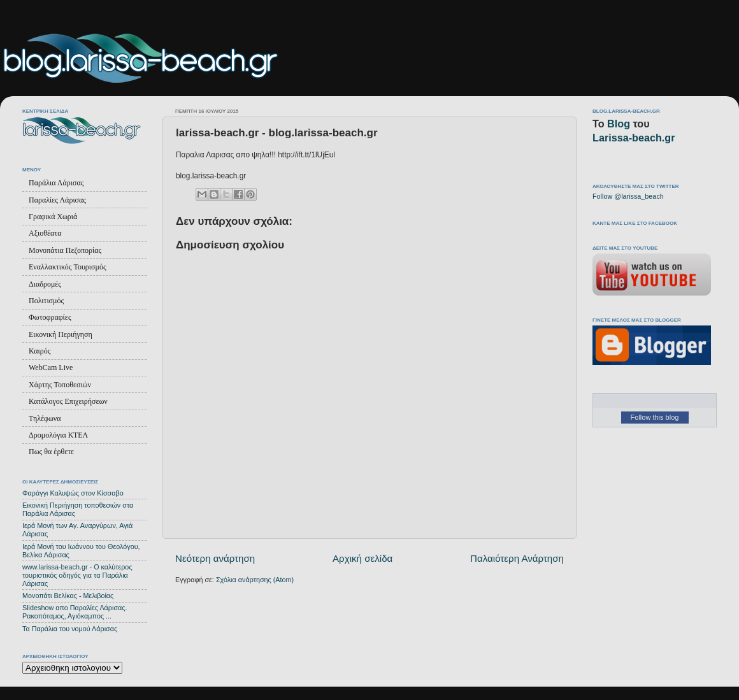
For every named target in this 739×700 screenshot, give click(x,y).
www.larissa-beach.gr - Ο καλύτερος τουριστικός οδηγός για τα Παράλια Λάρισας (77, 575)
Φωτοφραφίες (50, 317)
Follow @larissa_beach (628, 196)
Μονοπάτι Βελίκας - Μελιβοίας (68, 596)
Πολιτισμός (46, 301)
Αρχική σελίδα (362, 558)
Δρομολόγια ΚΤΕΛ (58, 435)
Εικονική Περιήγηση (61, 334)
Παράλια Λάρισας (56, 183)
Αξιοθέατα (45, 233)
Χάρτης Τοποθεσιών (60, 385)
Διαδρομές (45, 284)
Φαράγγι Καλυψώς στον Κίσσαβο (73, 493)
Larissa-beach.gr (634, 138)
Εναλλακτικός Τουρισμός (68, 267)
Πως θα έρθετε (51, 452)
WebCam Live (51, 368)
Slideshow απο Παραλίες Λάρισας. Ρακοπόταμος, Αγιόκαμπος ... (75, 612)
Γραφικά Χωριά (53, 217)
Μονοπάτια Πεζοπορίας (65, 250)
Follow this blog (655, 417)
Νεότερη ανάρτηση (215, 558)
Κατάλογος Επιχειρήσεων (68, 401)
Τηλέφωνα (45, 418)
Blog (619, 124)
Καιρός (39, 351)
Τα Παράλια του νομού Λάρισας (70, 629)
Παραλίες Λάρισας (57, 200)
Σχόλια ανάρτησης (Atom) (255, 580)
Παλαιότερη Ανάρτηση (517, 558)
